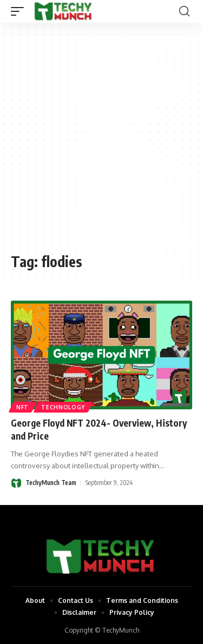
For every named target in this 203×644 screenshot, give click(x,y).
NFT (22, 407)
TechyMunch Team (51, 483)
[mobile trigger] (20, 11)
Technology (63, 407)
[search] (184, 11)
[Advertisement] (101, 143)
